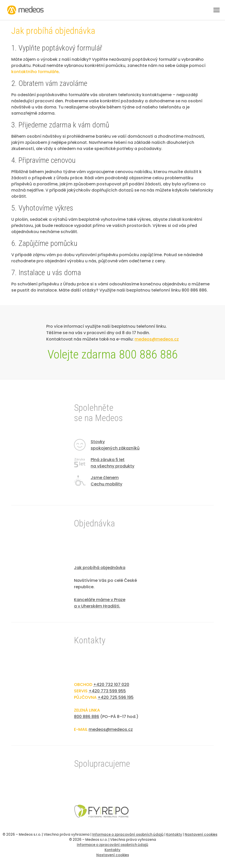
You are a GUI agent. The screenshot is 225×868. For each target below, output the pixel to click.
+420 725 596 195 (116, 697)
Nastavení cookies (201, 835)
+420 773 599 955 (107, 691)
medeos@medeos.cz (111, 729)
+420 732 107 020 (111, 685)
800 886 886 (87, 717)
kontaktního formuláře (35, 72)
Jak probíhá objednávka (100, 568)
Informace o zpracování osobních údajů (128, 835)
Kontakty (174, 835)
